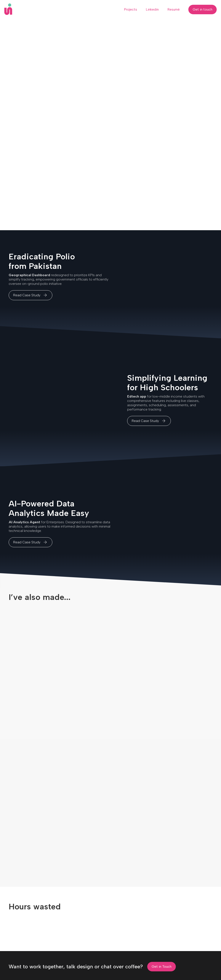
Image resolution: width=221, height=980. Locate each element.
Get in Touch (162, 967)
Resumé (174, 9)
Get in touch (203, 9)
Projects (131, 9)
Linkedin (152, 9)
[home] (8, 9)
